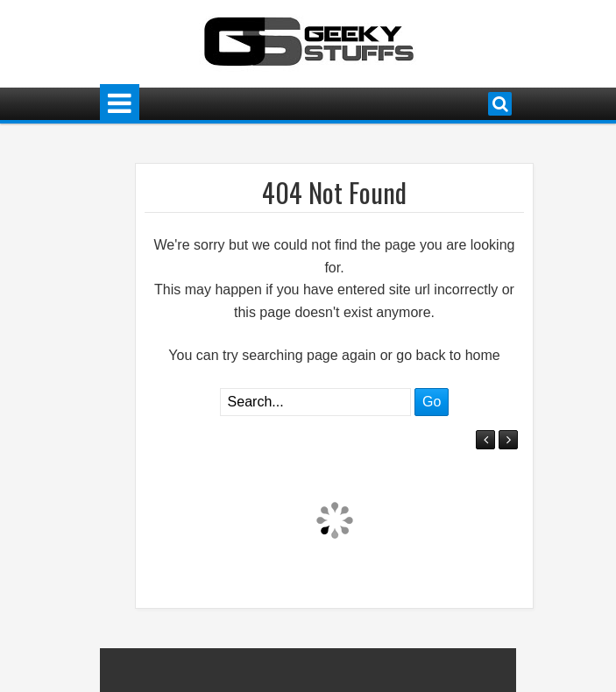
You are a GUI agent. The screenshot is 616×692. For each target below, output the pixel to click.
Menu (120, 104)
